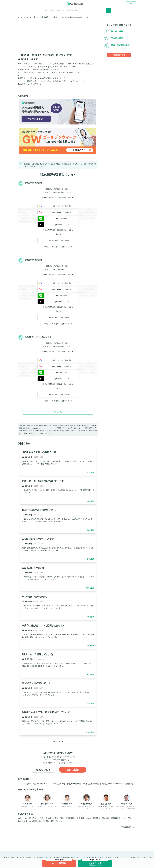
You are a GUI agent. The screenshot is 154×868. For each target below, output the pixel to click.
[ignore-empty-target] (77, 10)
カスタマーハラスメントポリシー (140, 857)
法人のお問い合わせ (24, 857)
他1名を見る (58, 412)
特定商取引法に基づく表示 (93, 857)
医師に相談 (73, 770)
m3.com (119, 784)
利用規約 (49, 189)
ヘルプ (49, 857)
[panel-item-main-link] (58, 462)
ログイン (131, 4)
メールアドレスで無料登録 (58, 240)
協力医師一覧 (39, 857)
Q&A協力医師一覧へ (128, 827)
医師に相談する (119, 55)
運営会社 (109, 857)
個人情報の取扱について (72, 857)
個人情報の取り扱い (61, 189)
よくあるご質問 (8, 857)
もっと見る (58, 742)
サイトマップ (120, 857)
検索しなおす (43, 770)
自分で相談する (91, 164)
